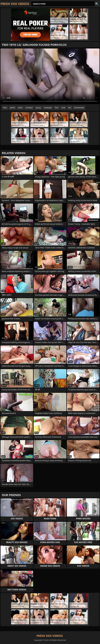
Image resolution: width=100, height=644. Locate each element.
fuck (57, 108)
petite (12, 108)
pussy (38, 108)
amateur (29, 108)
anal (63, 108)
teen (5, 108)
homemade (79, 108)
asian (20, 108)
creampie (48, 108)
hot (70, 108)
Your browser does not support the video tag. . (50, 76)
